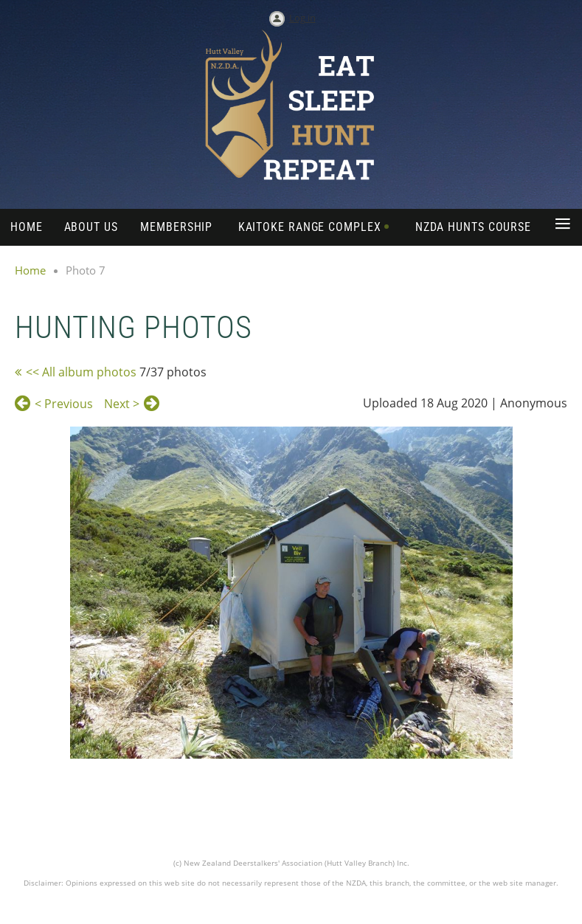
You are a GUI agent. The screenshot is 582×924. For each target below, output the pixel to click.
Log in (302, 18)
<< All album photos (81, 372)
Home (30, 270)
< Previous (64, 404)
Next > (122, 404)
